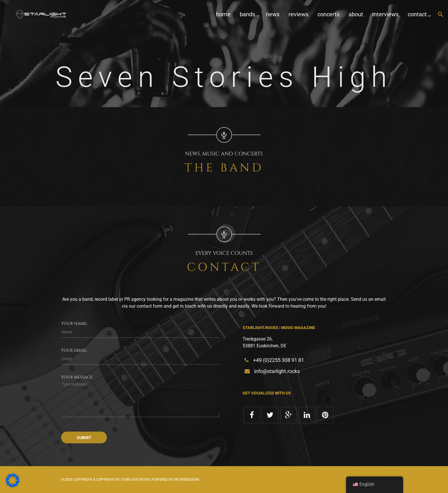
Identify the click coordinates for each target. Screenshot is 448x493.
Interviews (385, 14)
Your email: (74, 350)
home (223, 14)
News (273, 14)
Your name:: (75, 323)
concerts (328, 14)
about (356, 14)
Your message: (77, 377)
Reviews (298, 14)
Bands (247, 14)
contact (417, 14)
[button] (441, 15)
